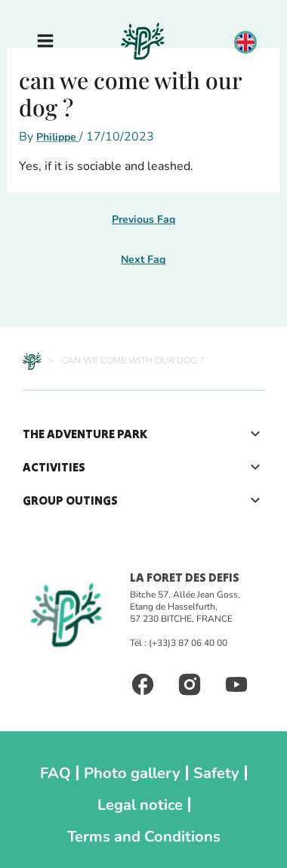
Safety (216, 773)
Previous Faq (143, 219)
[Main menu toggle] (45, 41)
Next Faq (143, 259)
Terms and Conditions (144, 837)
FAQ (56, 773)
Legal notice (140, 805)
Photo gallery (132, 773)
